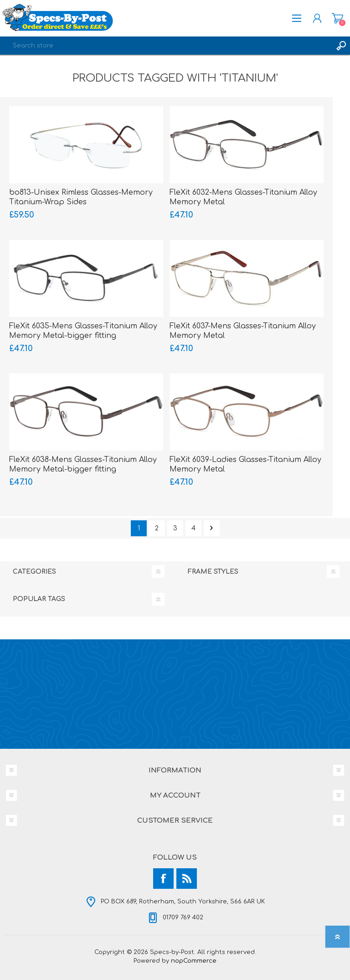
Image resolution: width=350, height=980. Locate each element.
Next (212, 528)
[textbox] (166, 46)
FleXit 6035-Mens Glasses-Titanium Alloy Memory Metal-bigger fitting (83, 331)
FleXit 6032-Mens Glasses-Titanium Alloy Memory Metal (243, 197)
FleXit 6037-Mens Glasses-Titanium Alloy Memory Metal (243, 331)
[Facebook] (163, 879)
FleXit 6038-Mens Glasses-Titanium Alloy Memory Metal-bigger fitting (83, 464)
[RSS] (187, 879)
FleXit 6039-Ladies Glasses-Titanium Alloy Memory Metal (245, 464)
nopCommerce (194, 961)
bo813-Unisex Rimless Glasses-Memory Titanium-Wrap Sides (81, 197)
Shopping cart (337, 18)
